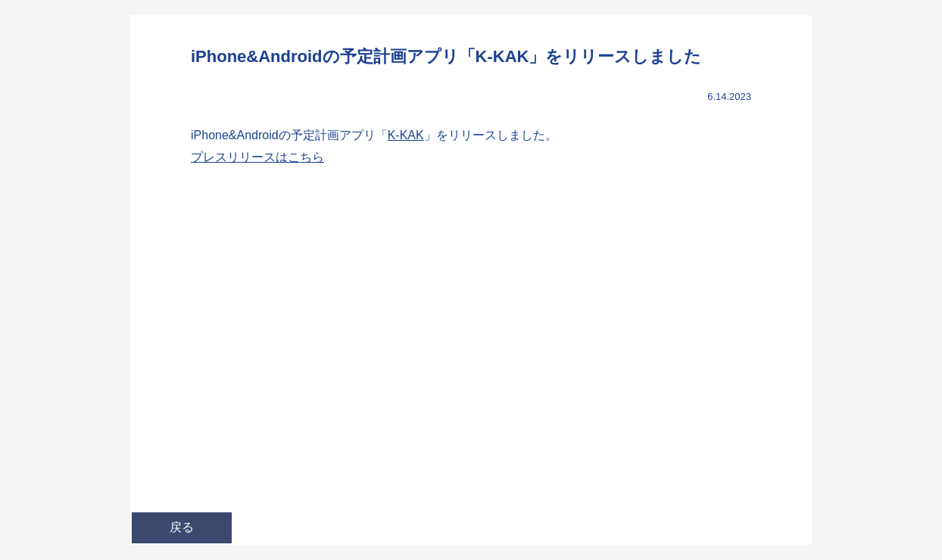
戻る (182, 527)
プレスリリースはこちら (257, 157)
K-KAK (406, 135)
